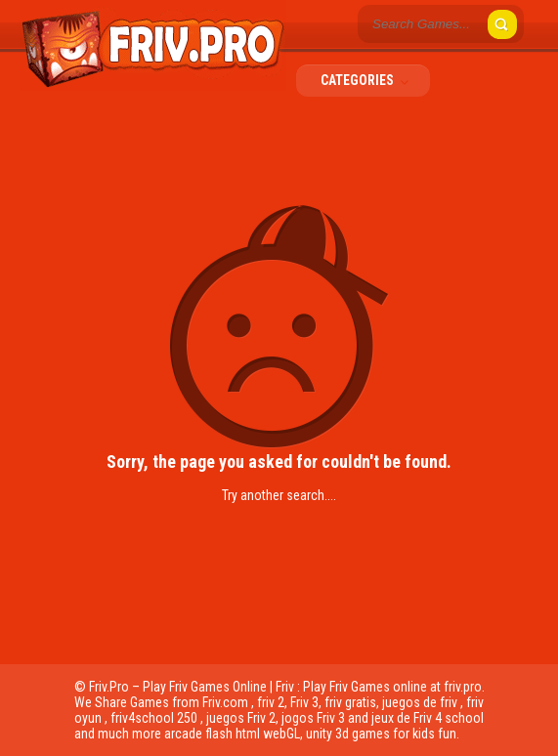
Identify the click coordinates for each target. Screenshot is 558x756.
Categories (370, 80)
